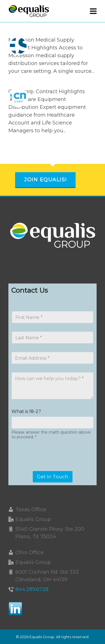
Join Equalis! (45, 180)
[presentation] (54, 467)
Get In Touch (53, 477)
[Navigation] (93, 11)
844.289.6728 (32, 589)
